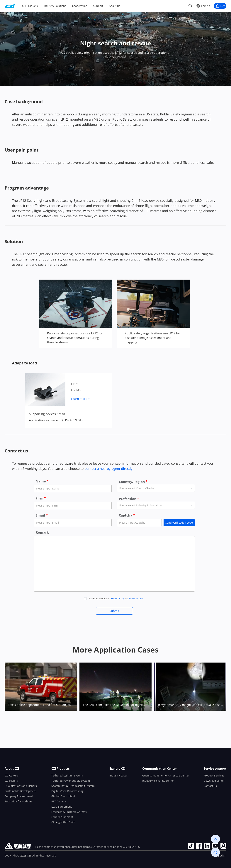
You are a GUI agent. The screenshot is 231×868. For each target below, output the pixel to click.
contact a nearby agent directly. (109, 469)
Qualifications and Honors (21, 786)
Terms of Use (136, 599)
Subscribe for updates (18, 801)
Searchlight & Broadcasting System (73, 786)
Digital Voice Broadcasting (67, 791)
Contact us (210, 786)
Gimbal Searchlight (63, 796)
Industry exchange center (158, 781)
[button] (203, 6)
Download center (214, 781)
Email (40, 515)
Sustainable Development (21, 791)
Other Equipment (62, 817)
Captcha (126, 515)
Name (41, 481)
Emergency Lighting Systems (69, 812)
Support (98, 6)
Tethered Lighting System (67, 775)
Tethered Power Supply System (71, 781)
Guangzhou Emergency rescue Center (166, 775)
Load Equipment (62, 807)
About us (115, 6)
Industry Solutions (55, 6)
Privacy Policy (117, 599)
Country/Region (132, 482)
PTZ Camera (59, 801)
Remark (42, 532)
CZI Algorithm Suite (63, 822)
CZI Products (30, 6)
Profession (128, 499)
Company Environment (19, 796)
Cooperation (80, 6)
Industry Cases (119, 775)
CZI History (11, 781)
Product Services (214, 775)
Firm (40, 498)
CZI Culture (12, 775)
